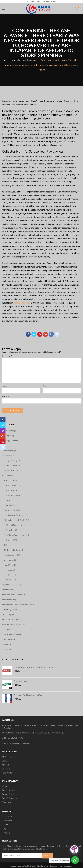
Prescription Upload (11, 790)
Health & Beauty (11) (11, 555)
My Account (7, 757)
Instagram (3, 431)
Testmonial (7, 821)
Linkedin (51, 334)
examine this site (21, 303)
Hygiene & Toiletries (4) (12, 585)
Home (5, 60)
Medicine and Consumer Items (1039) (18, 605)
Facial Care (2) (10, 565)
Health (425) (7, 475)
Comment (7, 356)
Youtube (3, 442)
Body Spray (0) (10, 560)
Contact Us (7, 817)
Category (6, 833)
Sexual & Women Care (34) (13, 624)
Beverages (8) (8, 436)
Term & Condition (10, 798)
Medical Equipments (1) (16, 525)
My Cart (5, 765)
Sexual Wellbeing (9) (13, 634)
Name (5, 386)
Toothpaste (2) (11, 575)
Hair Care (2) (9, 570)
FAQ (4, 829)
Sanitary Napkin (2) (12, 610)
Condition (6, 825)
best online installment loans (25, 60)
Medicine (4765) (9, 600)
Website (6, 396)
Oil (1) (7, 545)
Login (4, 761)
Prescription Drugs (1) (11, 619)
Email (46, 386)
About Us (6, 786)
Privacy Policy (8, 794)
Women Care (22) (12, 639)
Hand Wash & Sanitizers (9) (16, 515)
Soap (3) (10, 500)
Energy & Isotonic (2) (13, 441)
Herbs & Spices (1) (12, 465)
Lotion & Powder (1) (15, 495)
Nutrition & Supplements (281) (17, 535)
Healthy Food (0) (9, 580)
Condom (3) (9, 629)
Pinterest (40, 334)
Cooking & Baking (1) (11, 460)
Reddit (57, 334)
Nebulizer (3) (12, 530)
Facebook (28, 334)
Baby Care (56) (10, 480)
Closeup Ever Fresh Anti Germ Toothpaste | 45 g (35, 667)
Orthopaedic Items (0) (14, 550)
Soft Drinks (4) (10, 451)
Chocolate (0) (8, 456)
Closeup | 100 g (20, 681)
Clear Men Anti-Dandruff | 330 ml (28, 695)
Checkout (6, 769)
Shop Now (6, 802)
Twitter (34, 334)
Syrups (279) (12, 540)
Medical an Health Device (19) (17, 520)
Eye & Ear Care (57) (12, 510)
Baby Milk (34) (12, 490)
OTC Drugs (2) (8, 614)
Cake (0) (8, 649)
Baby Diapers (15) (14, 485)
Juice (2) (8, 446)
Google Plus (45, 334)
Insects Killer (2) (9, 590)
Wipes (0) (10, 505)
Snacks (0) (6, 644)
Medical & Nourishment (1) (13, 595)
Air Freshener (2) (9, 431)
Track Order (7, 773)
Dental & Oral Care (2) (11, 470)
